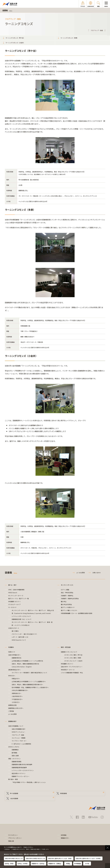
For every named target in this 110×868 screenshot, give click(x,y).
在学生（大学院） (23, 864)
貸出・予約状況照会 (67, 593)
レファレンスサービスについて (21, 616)
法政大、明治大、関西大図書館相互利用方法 (25, 664)
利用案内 (11, 647)
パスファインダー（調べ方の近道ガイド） (25, 634)
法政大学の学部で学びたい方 (14, 858)
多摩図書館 (63, 793)
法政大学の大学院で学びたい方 (35, 858)
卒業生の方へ (16, 679)
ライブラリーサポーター (19, 741)
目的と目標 (15, 756)
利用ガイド (12, 652)
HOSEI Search (13, 593)
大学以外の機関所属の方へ (20, 690)
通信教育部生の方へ (14, 670)
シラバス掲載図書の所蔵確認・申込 (72, 673)
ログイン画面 (65, 590)
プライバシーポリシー (15, 838)
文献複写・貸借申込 (67, 596)
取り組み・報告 (13, 779)
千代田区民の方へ (17, 699)
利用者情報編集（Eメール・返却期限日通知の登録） (77, 613)
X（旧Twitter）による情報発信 (21, 744)
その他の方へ (16, 702)
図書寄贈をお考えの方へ (16, 708)
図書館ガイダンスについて (69, 652)
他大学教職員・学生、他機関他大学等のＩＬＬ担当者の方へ (30, 687)
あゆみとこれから (14, 747)
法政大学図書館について (16, 726)
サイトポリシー (13, 835)
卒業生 (68, 864)
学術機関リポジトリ (14, 602)
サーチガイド (12, 607)
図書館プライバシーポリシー (21, 776)
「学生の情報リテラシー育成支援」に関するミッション (29, 782)
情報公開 (11, 841)
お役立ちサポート (14, 628)
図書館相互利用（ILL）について (22, 619)
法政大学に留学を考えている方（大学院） (89, 858)
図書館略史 (15, 750)
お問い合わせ (97, 573)
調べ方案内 (15, 631)
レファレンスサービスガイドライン (23, 770)
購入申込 (64, 602)
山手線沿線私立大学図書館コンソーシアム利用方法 (27, 661)
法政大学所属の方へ (14, 655)
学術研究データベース (68, 670)
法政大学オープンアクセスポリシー (72, 667)
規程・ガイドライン (14, 759)
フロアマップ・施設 (18, 735)
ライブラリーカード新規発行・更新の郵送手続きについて (29, 673)
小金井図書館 (14, 798)
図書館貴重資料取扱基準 (19, 767)
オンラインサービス (67, 585)
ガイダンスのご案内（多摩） (73, 658)
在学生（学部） (10, 864)
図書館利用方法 (16, 658)
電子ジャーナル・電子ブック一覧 (18, 599)
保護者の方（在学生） (38, 864)
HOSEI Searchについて (19, 640)
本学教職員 (78, 864)
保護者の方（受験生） (55, 864)
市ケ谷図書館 (14, 793)
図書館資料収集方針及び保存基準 (22, 764)
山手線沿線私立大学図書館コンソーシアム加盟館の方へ (29, 681)
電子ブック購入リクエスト (69, 610)
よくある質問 (81, 573)
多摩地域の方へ (16, 693)
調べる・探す (12, 585)
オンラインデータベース (16, 596)
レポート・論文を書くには (20, 637)
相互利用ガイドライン (19, 773)
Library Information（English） (22, 667)
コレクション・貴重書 (19, 738)
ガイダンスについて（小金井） (74, 661)
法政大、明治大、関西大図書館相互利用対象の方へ (27, 685)
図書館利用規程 (16, 762)
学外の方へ (12, 676)
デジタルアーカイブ (14, 604)
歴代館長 (14, 753)
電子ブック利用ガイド (68, 607)
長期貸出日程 (12, 705)
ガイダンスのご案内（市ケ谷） (74, 655)
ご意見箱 (11, 711)
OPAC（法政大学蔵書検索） (17, 590)
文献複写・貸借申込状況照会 (70, 599)
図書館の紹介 (12, 721)
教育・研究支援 (66, 647)
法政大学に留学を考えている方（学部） (60, 858)
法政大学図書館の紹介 (19, 729)
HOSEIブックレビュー (18, 732)
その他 (87, 864)
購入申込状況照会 (66, 604)
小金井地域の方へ (17, 696)
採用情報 (64, 835)
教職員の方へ (65, 838)
